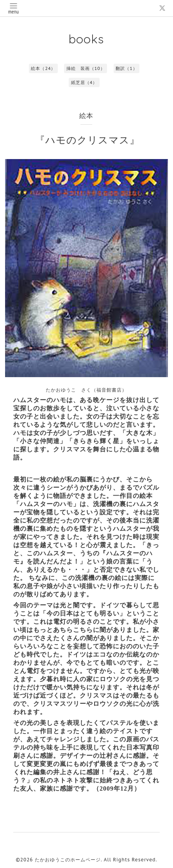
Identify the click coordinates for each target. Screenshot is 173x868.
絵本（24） (43, 68)
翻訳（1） (127, 68)
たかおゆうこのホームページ (68, 860)
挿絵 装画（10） (86, 68)
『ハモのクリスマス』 (87, 140)
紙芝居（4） (84, 82)
